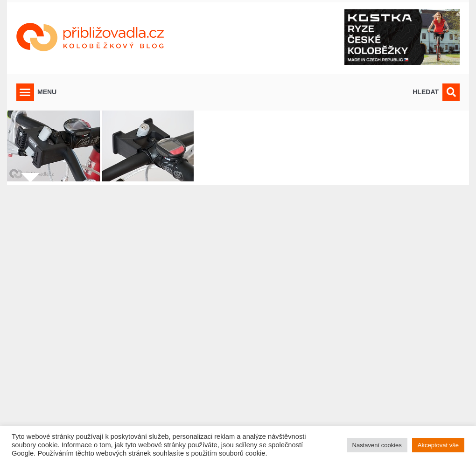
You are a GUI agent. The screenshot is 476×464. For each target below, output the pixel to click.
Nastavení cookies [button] (377, 445)
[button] (25, 92)
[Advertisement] (238, 319)
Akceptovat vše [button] (438, 445)
